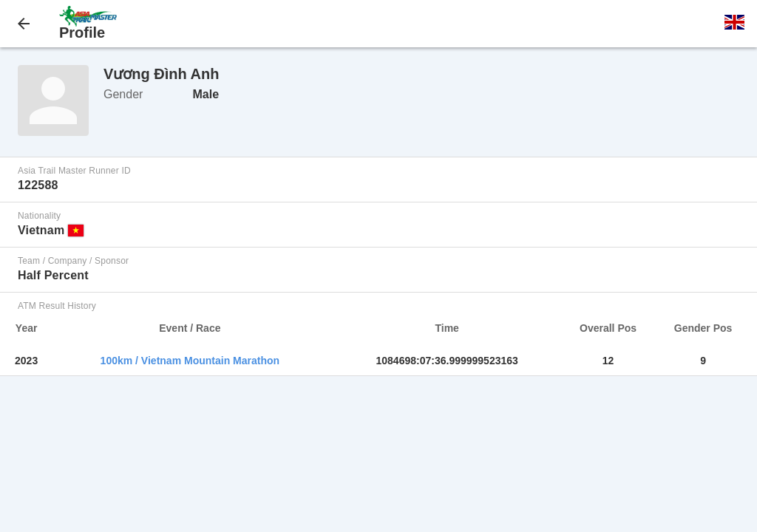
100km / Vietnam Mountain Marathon (190, 361)
